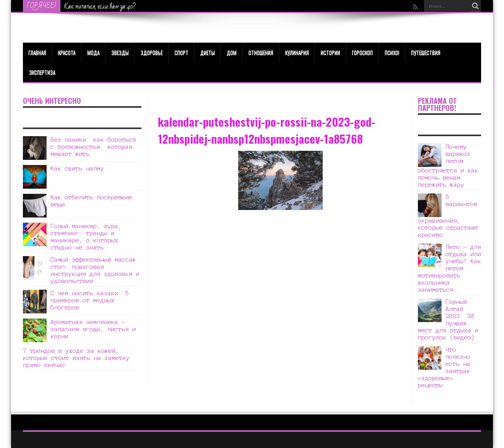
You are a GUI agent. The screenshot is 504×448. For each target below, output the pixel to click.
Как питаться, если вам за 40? (100, 6)
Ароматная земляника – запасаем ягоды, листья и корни (93, 329)
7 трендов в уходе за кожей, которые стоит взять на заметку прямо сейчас (76, 358)
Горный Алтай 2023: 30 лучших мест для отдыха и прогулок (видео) (448, 320)
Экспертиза (42, 72)
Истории (330, 52)
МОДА (93, 52)
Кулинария (297, 52)
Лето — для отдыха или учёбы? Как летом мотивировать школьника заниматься (449, 268)
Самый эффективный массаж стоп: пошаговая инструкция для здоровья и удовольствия (95, 270)
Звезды (120, 52)
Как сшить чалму (77, 168)
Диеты (208, 52)
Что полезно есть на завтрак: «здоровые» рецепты (446, 367)
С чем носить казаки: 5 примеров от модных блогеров (90, 300)
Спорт (181, 52)
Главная (37, 52)
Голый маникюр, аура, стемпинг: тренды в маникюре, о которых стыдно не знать (86, 237)
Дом (232, 52)
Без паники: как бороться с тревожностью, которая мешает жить (93, 147)
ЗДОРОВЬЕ (152, 52)
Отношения (261, 52)
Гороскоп (362, 52)
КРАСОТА (67, 52)
